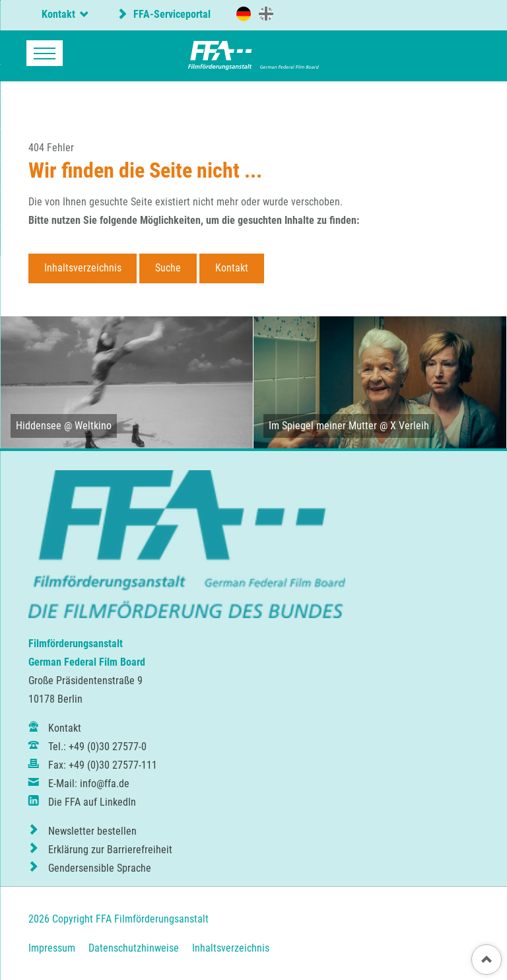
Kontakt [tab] (58, 14)
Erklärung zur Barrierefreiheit (110, 850)
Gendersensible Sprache (100, 868)
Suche (168, 268)
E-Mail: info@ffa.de (89, 784)
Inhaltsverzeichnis (83, 268)
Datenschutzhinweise (134, 948)
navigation (45, 53)
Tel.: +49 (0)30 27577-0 (97, 747)
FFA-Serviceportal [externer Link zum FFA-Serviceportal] (171, 14)
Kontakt (232, 268)
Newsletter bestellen (92, 831)
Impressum (52, 948)
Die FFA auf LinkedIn (92, 802)
